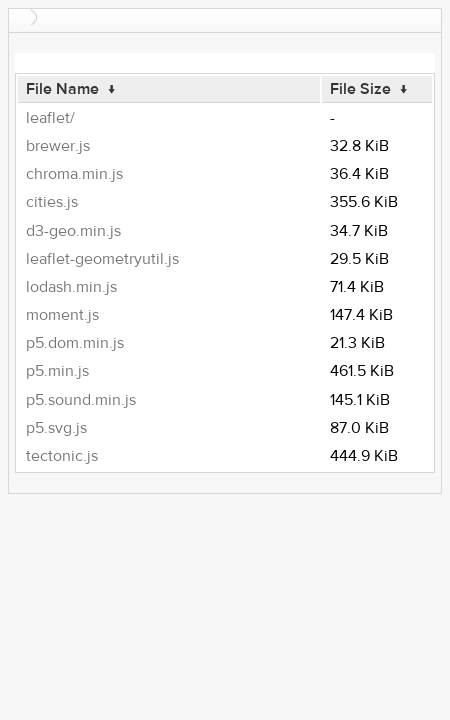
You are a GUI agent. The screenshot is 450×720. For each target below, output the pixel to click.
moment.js (62, 315)
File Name (62, 89)
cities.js (52, 202)
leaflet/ (50, 118)
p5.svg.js (56, 428)
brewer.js (58, 146)
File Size (360, 89)
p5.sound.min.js (81, 400)
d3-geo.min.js (73, 231)
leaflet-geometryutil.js (102, 259)
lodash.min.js (71, 287)
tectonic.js (62, 456)
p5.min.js (57, 371)
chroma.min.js (74, 174)
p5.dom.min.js (75, 343)
